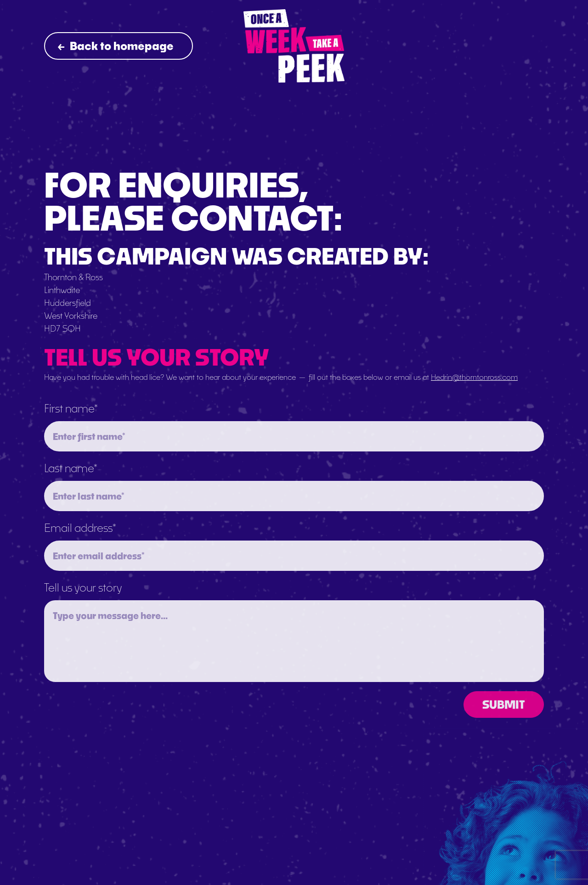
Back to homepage (116, 46)
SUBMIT (504, 704)
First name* (71, 408)
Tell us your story (83, 587)
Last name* (71, 468)
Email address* (80, 527)
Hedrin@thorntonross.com (474, 377)
